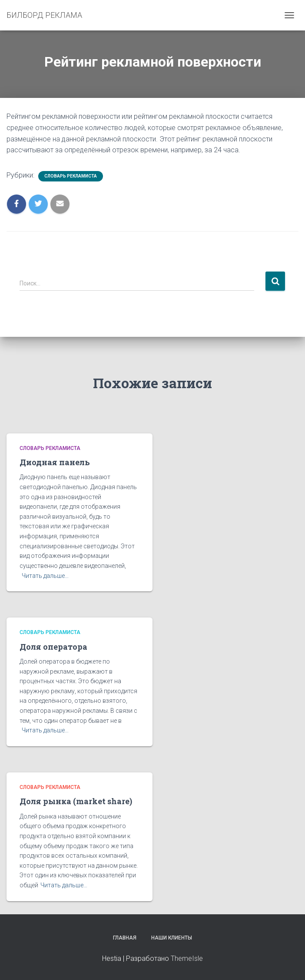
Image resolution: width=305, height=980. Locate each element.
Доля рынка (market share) (76, 801)
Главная (125, 938)
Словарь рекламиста (71, 176)
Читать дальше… (45, 576)
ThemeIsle (187, 958)
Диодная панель (55, 462)
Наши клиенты (172, 938)
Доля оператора (53, 647)
